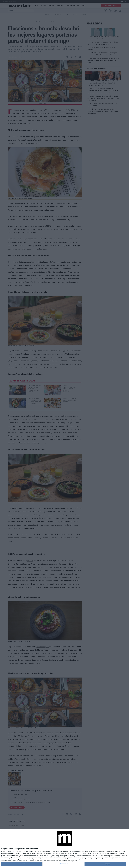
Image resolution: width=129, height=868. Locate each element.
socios (15, 851)
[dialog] (64, 849)
